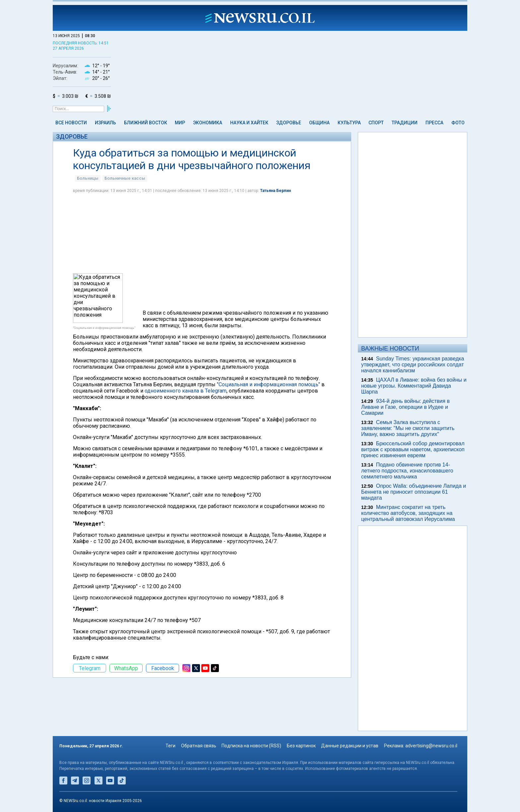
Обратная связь (199, 746)
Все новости (71, 123)
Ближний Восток (146, 123)
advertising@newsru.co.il (431, 746)
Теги (170, 746)
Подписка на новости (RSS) (251, 746)
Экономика (208, 123)
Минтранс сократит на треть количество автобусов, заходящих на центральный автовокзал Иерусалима (408, 513)
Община (319, 123)
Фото (458, 123)
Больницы (88, 178)
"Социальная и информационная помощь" (268, 384)
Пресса (434, 123)
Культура (349, 123)
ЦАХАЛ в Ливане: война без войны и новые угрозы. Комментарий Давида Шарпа (414, 386)
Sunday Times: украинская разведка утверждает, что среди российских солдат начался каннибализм (413, 365)
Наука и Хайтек (249, 123)
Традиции (405, 123)
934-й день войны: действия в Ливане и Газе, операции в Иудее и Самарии (405, 407)
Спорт (376, 123)
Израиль (105, 123)
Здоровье (289, 123)
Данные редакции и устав (350, 746)
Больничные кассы (125, 178)
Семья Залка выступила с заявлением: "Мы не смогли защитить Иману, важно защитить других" (408, 428)
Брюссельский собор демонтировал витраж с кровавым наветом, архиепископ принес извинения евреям (413, 449)
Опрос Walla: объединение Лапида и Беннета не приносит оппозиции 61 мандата (414, 492)
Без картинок (301, 746)
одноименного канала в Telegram (186, 391)
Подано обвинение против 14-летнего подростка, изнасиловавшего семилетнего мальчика (407, 471)
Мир (180, 123)
